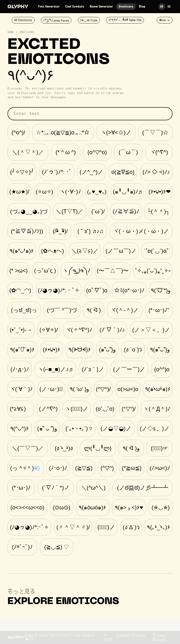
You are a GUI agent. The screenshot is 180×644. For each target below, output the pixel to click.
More (165, 20)
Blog (142, 7)
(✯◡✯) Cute (89, 20)
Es (169, 6)
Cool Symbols (75, 7)
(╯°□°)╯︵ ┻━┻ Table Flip (125, 20)
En (162, 6)
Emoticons (126, 7)
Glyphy (18, 7)
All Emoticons (23, 20)
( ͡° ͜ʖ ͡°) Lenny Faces (56, 21)
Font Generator (49, 7)
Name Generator (101, 7)
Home (11, 32)
